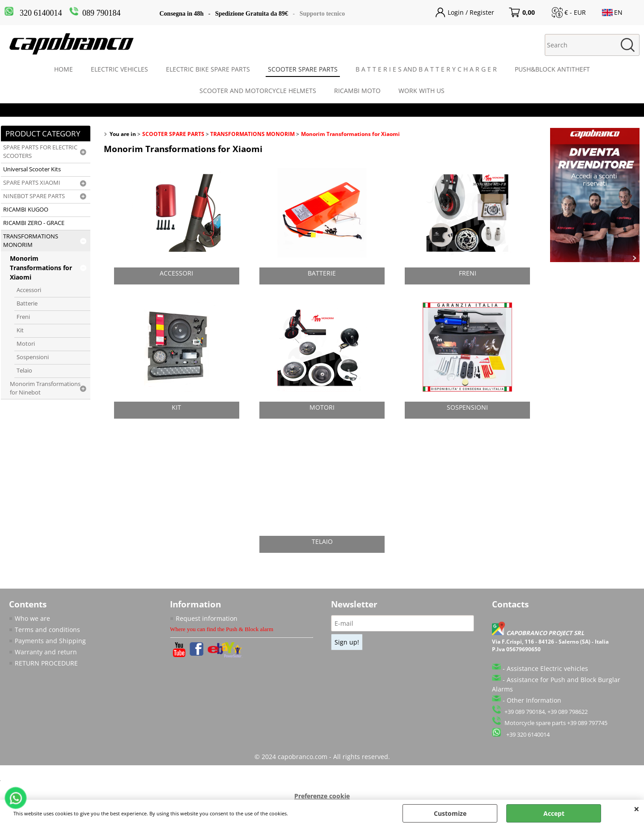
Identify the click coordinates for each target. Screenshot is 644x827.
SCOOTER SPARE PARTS (303, 69)
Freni (23, 317)
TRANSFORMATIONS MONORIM (31, 241)
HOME (64, 69)
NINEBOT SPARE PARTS (34, 196)
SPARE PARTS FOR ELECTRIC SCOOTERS (40, 152)
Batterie (27, 303)
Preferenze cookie (322, 796)
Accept (554, 813)
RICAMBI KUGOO (26, 210)
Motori (26, 344)
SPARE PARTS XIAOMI (32, 183)
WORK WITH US (422, 91)
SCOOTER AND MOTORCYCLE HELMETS (258, 91)
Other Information (534, 700)
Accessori (29, 290)
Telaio (24, 371)
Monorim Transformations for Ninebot (45, 388)
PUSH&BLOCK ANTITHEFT (552, 69)
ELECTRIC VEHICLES (119, 69)
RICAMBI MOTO (357, 91)
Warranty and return (46, 652)
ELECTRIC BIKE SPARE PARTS (208, 69)
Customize (450, 813)
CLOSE (637, 809)
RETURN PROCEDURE (46, 663)
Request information (207, 618)
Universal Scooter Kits (32, 169)
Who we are (32, 618)
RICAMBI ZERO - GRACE (34, 223)
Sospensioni (33, 357)
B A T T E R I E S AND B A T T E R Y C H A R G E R (426, 69)
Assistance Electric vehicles (547, 668)
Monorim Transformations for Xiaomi (41, 268)
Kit (20, 330)
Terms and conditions (47, 630)
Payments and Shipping (50, 641)
